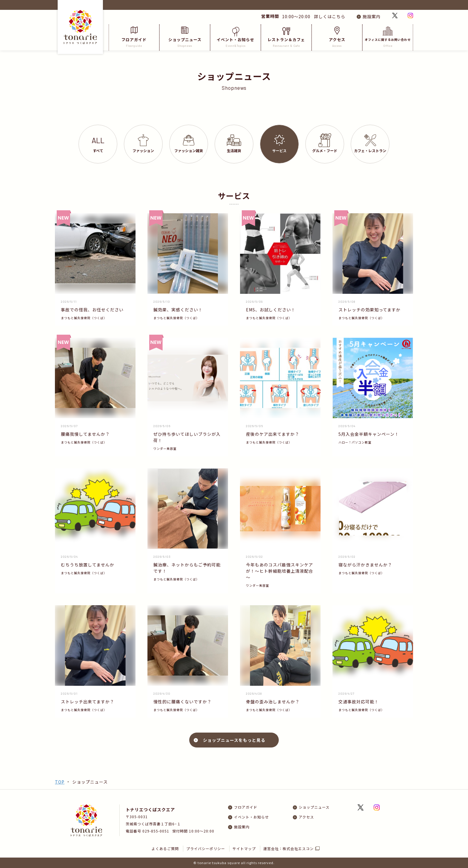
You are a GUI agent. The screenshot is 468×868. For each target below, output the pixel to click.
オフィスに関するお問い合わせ (388, 37)
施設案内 (372, 16)
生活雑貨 (234, 144)
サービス (279, 144)
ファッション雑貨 (189, 144)
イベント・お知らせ (235, 37)
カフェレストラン (370, 144)
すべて (98, 144)
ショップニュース (185, 37)
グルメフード (325, 143)
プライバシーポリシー (206, 848)
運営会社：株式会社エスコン (288, 848)
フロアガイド (134, 37)
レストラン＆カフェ (286, 37)
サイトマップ (244, 848)
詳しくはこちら (328, 16)
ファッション (143, 144)
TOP (60, 782)
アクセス (337, 37)
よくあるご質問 (165, 848)
